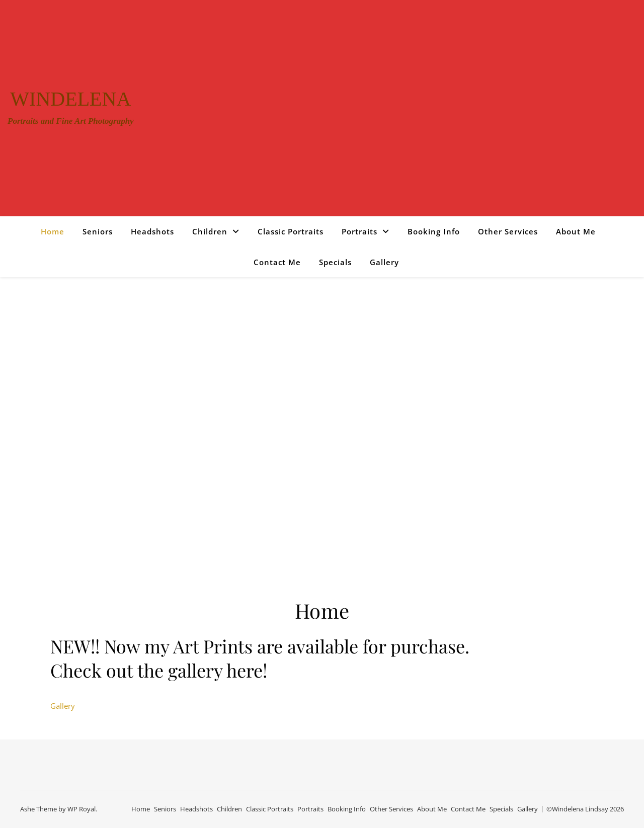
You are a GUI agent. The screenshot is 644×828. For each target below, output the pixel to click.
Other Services (508, 231)
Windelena (70, 99)
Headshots (152, 231)
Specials (335, 262)
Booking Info (434, 231)
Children (210, 231)
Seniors (98, 231)
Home (53, 231)
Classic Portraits (291, 231)
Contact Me (277, 262)
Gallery (384, 262)
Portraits (359, 231)
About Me (576, 231)
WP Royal (82, 809)
